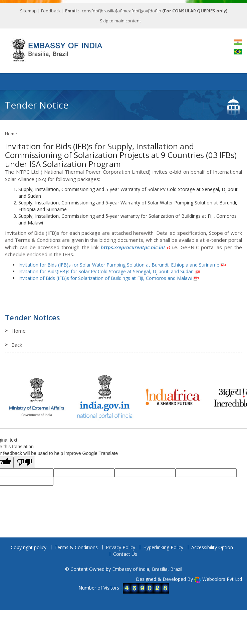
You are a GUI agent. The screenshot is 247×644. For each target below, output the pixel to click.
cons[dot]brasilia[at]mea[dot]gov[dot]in (122, 11)
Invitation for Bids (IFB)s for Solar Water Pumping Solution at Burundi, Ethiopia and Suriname (119, 265)
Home (11, 134)
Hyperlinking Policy (163, 547)
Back (17, 345)
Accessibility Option (212, 547)
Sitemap (28, 11)
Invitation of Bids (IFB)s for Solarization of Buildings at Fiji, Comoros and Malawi (105, 278)
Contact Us (125, 554)
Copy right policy (29, 547)
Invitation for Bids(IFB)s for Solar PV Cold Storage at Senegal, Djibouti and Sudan (106, 271)
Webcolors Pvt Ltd (222, 579)
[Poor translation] (24, 462)
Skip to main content (120, 21)
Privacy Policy (120, 547)
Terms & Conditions (76, 547)
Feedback (51, 11)
